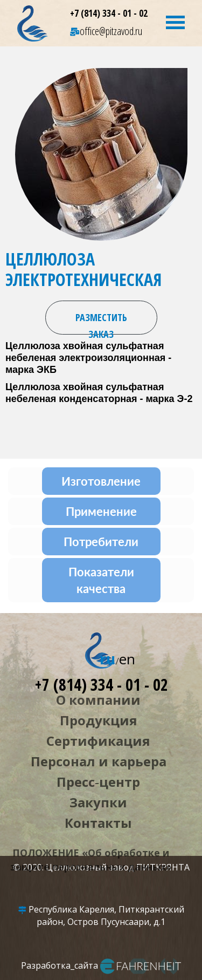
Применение (101, 511)
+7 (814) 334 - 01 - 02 (109, 13)
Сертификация (98, 741)
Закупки (98, 802)
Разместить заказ (101, 323)
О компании (98, 700)
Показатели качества (101, 580)
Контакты (98, 823)
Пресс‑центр (98, 782)
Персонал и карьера (99, 761)
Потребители (101, 542)
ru (107, 659)
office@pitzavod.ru (106, 31)
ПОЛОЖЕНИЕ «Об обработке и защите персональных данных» (91, 860)
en (127, 659)
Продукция (99, 720)
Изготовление (101, 481)
